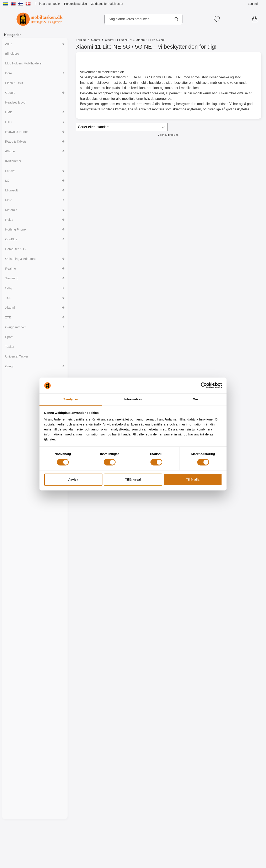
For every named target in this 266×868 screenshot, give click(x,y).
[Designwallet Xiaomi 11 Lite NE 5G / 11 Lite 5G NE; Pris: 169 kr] (239, 444)
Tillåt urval (133, 479)
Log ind (253, 4)
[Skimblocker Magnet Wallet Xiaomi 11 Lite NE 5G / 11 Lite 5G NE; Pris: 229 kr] (98, 176)
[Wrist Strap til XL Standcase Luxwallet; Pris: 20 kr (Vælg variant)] (192, 802)
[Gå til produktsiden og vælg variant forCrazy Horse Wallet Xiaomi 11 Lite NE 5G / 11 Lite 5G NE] (239, 844)
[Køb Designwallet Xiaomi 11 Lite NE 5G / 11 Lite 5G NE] (239, 487)
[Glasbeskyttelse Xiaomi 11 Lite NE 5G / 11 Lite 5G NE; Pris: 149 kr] (145, 266)
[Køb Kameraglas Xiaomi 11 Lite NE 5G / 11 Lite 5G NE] (98, 308)
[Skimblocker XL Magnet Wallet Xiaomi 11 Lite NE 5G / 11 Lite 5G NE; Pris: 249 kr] (145, 176)
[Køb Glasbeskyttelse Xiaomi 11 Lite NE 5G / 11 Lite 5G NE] (145, 308)
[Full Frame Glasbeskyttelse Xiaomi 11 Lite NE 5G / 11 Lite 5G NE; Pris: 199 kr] (192, 266)
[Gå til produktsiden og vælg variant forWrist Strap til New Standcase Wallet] (239, 219)
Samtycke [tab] (71, 399)
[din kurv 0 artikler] (256, 19)
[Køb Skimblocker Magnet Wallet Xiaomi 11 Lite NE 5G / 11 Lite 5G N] (98, 219)
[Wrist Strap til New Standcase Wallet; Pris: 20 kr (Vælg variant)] (239, 176)
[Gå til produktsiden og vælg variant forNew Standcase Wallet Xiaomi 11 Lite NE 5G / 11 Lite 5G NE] (192, 219)
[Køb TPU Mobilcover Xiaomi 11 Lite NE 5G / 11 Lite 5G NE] (239, 397)
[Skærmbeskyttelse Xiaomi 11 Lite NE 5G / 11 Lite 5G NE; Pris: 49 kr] (98, 355)
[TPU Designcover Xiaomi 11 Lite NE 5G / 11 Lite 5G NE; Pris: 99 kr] (239, 534)
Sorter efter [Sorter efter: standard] (94, 127)
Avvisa (73, 479)
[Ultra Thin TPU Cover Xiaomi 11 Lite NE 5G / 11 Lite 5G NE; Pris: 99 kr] (239, 266)
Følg (145, 219)
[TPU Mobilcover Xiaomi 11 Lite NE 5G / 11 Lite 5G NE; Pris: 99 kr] (192, 355)
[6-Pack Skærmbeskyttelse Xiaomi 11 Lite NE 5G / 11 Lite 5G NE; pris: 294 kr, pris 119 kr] (145, 355)
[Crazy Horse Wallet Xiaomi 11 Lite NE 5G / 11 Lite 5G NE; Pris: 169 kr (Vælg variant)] (239, 802)
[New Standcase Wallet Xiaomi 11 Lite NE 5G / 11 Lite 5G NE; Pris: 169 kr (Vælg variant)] (192, 176)
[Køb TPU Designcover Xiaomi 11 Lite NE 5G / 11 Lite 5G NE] (239, 576)
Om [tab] (195, 399)
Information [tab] (133, 399)
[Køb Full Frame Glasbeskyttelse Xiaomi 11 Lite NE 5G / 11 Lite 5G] (192, 308)
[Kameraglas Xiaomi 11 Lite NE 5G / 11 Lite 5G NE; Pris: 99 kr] (98, 266)
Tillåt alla (193, 479)
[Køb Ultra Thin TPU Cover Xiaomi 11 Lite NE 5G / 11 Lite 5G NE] (239, 308)
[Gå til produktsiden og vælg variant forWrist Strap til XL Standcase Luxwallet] (192, 844)
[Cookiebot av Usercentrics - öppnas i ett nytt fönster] (204, 386)
